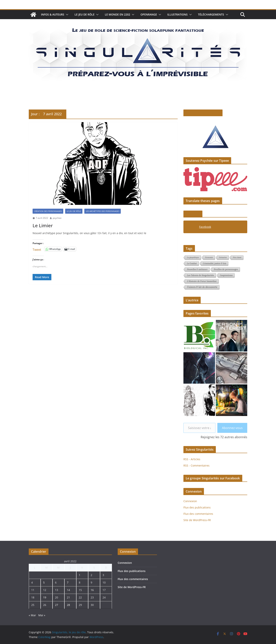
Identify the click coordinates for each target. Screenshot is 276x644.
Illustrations (177, 14)
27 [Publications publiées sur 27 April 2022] (57, 605)
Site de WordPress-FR (197, 520)
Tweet (37, 249)
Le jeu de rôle (85, 14)
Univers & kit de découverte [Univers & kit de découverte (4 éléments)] (202, 287)
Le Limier (43, 225)
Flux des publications (197, 507)
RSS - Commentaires (196, 465)
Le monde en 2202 (117, 14)
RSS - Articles (192, 459)
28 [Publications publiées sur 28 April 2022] (68, 605)
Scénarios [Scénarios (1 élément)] (223, 257)
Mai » (42, 615)
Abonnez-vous (232, 428)
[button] (66, 15)
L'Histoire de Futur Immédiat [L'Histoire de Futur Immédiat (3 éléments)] (202, 281)
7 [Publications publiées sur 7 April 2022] (68, 582)
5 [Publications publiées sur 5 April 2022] (44, 582)
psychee (57, 218)
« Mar (32, 615)
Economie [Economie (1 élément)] (209, 257)
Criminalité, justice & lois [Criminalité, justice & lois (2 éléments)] (215, 263)
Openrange (149, 14)
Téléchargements (211, 14)
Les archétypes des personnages (103, 211)
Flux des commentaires (198, 514)
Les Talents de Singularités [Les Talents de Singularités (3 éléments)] (200, 275)
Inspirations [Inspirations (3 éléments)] (226, 275)
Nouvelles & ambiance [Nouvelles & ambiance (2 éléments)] (197, 269)
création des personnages (48, 211)
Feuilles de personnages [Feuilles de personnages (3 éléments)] (226, 269)
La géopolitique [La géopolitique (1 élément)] (193, 257)
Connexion (190, 501)
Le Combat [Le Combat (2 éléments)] (192, 263)
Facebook (193, 214)
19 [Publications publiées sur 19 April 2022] (45, 597)
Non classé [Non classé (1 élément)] (237, 257)
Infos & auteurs (53, 14)
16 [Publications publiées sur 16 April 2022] (92, 590)
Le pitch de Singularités (203, 113)
